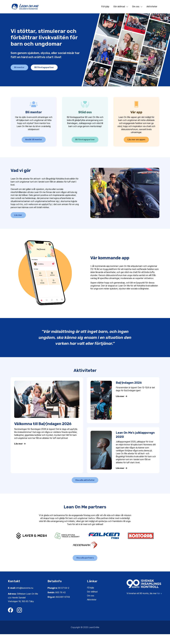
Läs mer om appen (136, 140)
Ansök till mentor (34, 140)
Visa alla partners (85, 567)
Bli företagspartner (51, 68)
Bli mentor (21, 68)
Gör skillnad (121, 7)
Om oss (137, 7)
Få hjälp (105, 7)
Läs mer (20, 219)
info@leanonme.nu (25, 598)
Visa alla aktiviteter (85, 488)
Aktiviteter (152, 7)
